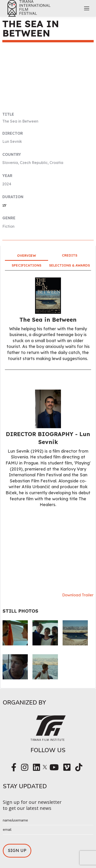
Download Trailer (78, 595)
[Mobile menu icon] (87, 8)
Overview (27, 256)
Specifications (27, 265)
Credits (70, 255)
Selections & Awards (69, 265)
